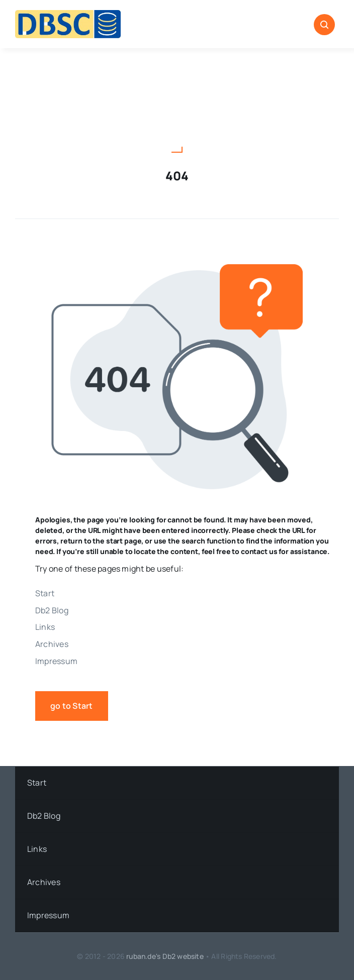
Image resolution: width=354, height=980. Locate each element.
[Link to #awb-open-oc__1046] (324, 25)
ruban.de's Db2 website (165, 956)
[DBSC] (68, 14)
